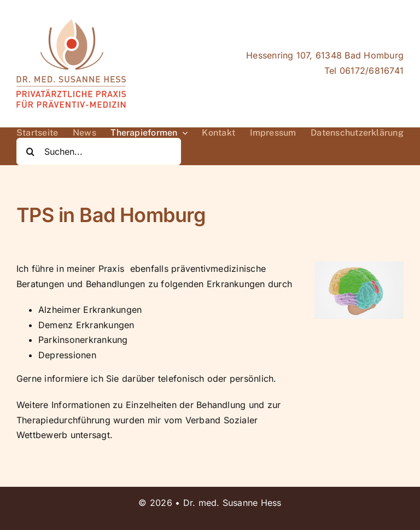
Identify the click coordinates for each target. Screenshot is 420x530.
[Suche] (30, 152)
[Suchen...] (99, 152)
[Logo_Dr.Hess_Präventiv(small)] (71, 24)
